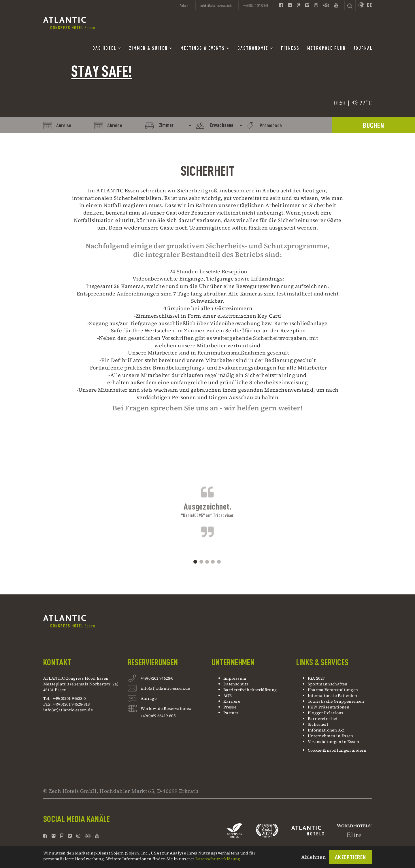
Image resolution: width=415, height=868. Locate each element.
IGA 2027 (316, 678)
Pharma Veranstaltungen (333, 690)
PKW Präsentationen (329, 707)
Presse (230, 707)
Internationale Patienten (333, 695)
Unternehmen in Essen (331, 736)
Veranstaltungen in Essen (334, 742)
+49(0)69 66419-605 (158, 716)
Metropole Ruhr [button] (327, 48)
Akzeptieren (350, 857)
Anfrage (149, 699)
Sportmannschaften (328, 684)
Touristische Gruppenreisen (336, 701)
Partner (231, 713)
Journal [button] (363, 48)
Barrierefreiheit (323, 719)
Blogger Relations (326, 713)
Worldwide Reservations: (166, 708)
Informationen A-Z (326, 730)
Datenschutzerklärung (218, 859)
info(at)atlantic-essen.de (68, 710)
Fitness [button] (290, 48)
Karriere (232, 701)
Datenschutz (236, 684)
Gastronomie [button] (255, 48)
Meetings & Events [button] (205, 48)
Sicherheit (318, 724)
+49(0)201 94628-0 (157, 679)
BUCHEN (373, 125)
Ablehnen (314, 857)
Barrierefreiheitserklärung (250, 690)
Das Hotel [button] (107, 48)
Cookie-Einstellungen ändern (337, 750)
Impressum (235, 678)
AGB (228, 695)
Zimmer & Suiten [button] (151, 48)
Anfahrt (185, 5)
